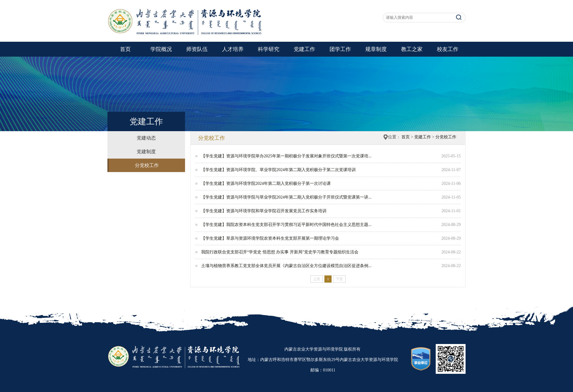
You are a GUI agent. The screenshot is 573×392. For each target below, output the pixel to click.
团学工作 (340, 49)
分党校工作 (147, 165)
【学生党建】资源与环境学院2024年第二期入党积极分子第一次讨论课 (266, 183)
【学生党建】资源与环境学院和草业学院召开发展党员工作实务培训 (264, 211)
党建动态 (146, 138)
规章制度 (376, 49)
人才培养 (233, 49)
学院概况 (161, 49)
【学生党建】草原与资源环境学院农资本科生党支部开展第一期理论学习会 (270, 238)
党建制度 (146, 152)
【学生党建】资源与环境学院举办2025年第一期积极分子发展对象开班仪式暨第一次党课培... (286, 156)
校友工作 (448, 49)
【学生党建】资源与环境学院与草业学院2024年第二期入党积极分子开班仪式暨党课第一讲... (286, 197)
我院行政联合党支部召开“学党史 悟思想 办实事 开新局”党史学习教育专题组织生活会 (280, 252)
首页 (125, 49)
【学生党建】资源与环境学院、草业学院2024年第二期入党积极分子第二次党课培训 (278, 170)
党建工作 (304, 49)
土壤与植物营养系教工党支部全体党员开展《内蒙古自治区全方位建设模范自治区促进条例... (286, 266)
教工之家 (412, 49)
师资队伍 (197, 49)
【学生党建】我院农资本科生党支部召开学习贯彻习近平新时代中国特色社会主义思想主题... (286, 225)
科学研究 (269, 49)
